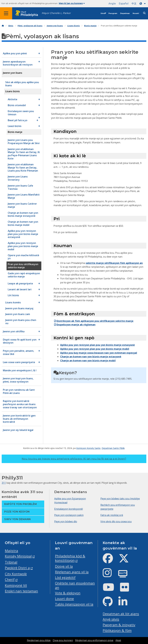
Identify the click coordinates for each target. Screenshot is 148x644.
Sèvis (103, 13)
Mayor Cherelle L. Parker (56, 13)
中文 (134, 4)
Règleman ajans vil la (72, 572)
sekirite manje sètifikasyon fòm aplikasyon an (114, 263)
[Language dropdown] (143, 4)
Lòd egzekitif (65, 577)
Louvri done (64, 599)
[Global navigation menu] (6, 13)
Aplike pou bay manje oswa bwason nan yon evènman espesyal (99, 353)
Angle (112, 4)
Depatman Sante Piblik (113, 448)
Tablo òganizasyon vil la (74, 604)
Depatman (125, 13)
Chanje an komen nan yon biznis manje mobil (88, 361)
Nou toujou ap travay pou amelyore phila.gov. (74, 459)
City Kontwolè (16, 574)
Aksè (118, 640)
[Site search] (144, 13)
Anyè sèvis (111, 619)
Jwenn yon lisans (55, 26)
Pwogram (113, 13)
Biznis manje (90, 26)
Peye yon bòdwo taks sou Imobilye (120, 499)
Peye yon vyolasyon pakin (69, 515)
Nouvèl (136, 13)
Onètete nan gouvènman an (75, 585)
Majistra (11, 551)
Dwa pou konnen (63, 640)
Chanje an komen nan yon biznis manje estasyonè (91, 357)
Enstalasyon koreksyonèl (69, 509)
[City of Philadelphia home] (28, 13)
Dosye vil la (64, 566)
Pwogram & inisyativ (119, 625)
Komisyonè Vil (16, 585)
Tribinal (11, 562)
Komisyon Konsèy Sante (88, 448)
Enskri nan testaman (21, 591)
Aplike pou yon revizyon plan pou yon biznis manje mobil (95, 349)
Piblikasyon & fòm (117, 630)
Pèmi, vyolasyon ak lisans (30, 26)
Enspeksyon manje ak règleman (74, 325)
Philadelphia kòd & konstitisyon (70, 558)
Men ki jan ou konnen (72, 3)
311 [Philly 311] (4, 483)
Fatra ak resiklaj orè (112, 515)
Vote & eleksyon (68, 593)
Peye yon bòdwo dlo (66, 521)
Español (124, 4)
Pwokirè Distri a (17, 568)
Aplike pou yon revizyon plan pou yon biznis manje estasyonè (97, 345)
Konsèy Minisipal (18, 556)
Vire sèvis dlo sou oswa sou (116, 521)
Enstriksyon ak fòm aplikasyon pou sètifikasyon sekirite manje (93, 321)
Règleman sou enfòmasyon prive (94, 640)
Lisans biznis (74, 26)
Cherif (10, 579)
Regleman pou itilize (39, 640)
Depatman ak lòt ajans (121, 614)
